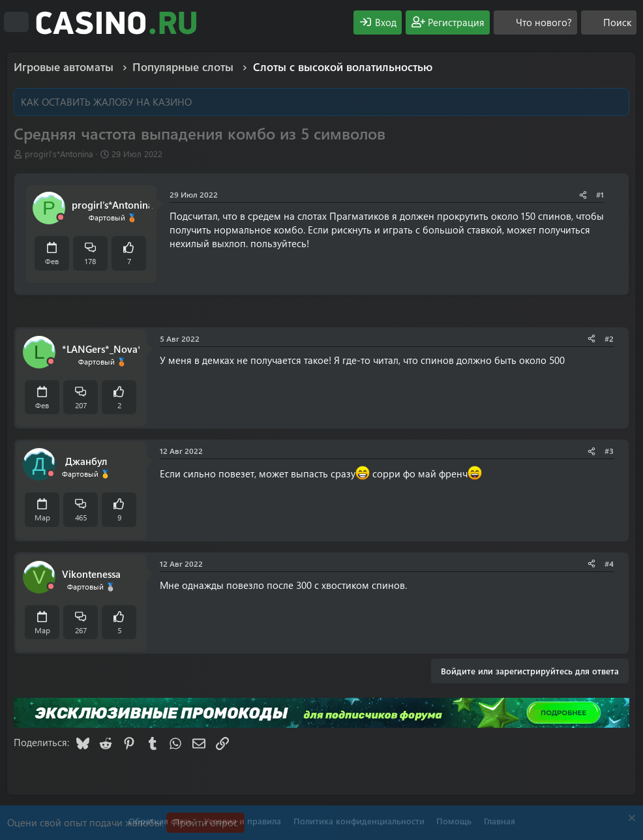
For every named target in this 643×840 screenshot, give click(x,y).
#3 (609, 451)
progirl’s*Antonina (59, 154)
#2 (609, 338)
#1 (600, 194)
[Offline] (61, 217)
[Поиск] (609, 22)
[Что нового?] (535, 22)
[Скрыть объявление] (630, 819)
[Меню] (16, 22)
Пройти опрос (205, 822)
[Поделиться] (583, 195)
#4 (609, 563)
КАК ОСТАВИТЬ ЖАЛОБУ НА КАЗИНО (106, 102)
